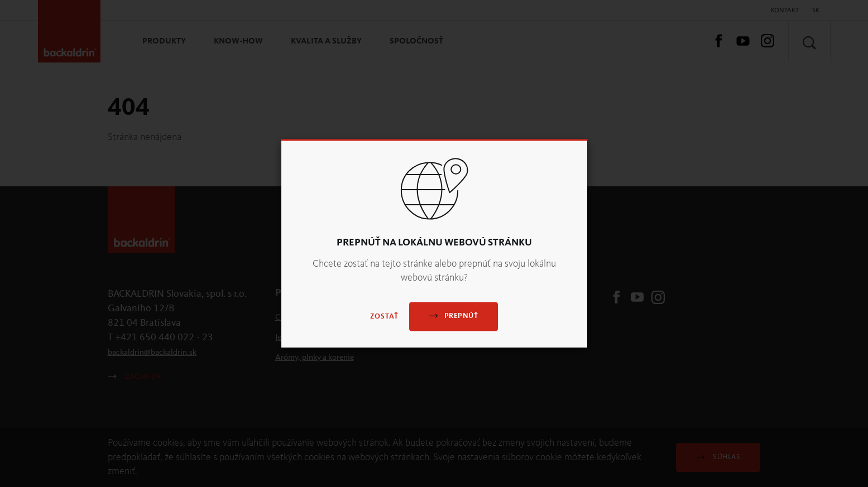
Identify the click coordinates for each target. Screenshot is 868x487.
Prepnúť (454, 316)
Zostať (384, 317)
